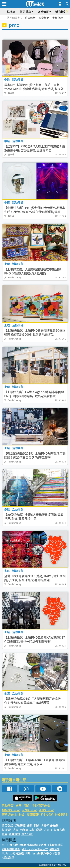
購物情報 (61, 12)
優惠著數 (25, 12)
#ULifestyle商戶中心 (39, 853)
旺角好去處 (9, 814)
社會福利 (61, 814)
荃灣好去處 (46, 810)
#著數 (57, 853)
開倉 (27, 805)
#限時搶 (54, 849)
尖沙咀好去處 (41, 805)
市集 (19, 805)
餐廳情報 (33, 814)
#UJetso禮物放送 (13, 853)
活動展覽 (8, 805)
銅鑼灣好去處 (11, 810)
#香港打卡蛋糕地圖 (51, 845)
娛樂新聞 (44, 18)
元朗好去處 (29, 810)
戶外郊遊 (47, 814)
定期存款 (58, 18)
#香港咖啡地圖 (11, 849)
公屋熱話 (30, 18)
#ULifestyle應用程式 (35, 849)
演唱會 (11, 12)
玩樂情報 (43, 12)
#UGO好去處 (10, 845)
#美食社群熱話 (29, 845)
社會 (22, 814)
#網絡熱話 (8, 857)
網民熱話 (7, 825)
